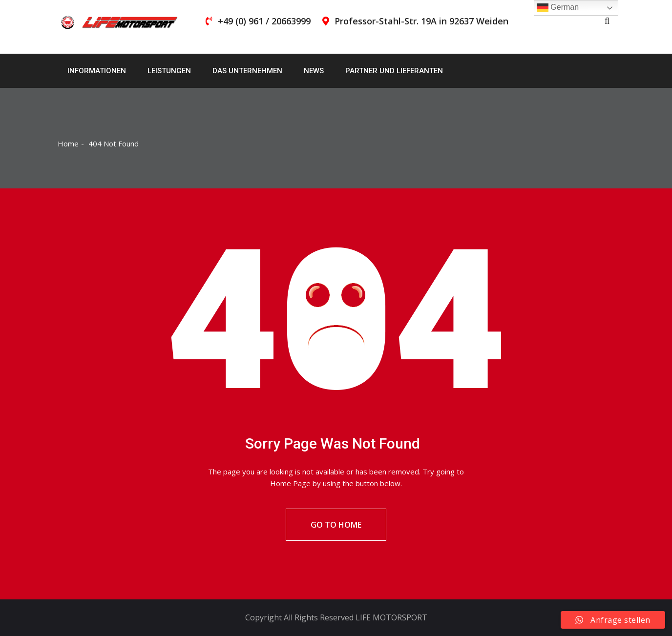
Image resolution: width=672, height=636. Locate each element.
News (314, 71)
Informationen (97, 71)
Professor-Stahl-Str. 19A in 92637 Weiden (421, 21)
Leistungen (169, 71)
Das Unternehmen (247, 71)
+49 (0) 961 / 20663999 (264, 21)
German (558, 8)
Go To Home (336, 525)
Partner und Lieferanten (394, 71)
